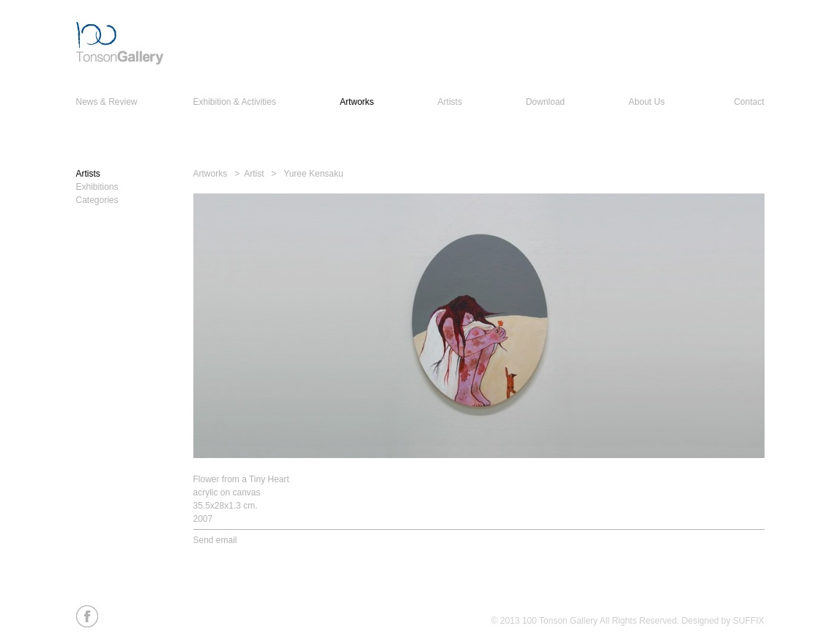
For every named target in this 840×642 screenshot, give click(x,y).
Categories (97, 200)
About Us (646, 102)
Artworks (357, 102)
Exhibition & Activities (235, 102)
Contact (749, 102)
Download (545, 102)
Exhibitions (97, 187)
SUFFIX (749, 621)
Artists (450, 102)
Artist (254, 174)
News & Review (107, 102)
